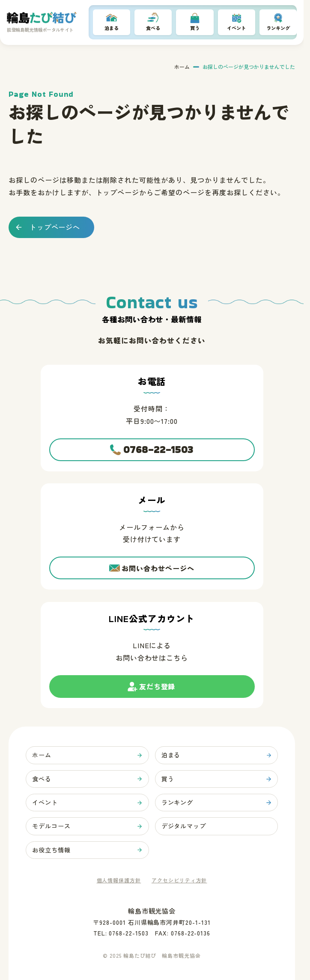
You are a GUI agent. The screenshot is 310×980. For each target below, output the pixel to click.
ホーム (182, 68)
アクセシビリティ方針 (179, 880)
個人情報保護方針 (119, 880)
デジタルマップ (185, 825)
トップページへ (55, 228)
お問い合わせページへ (158, 563)
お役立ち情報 (53, 849)
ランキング (278, 28)
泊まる (112, 28)
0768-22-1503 (158, 443)
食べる (153, 28)
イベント (236, 28)
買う (195, 28)
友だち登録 (157, 685)
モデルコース (53, 825)
